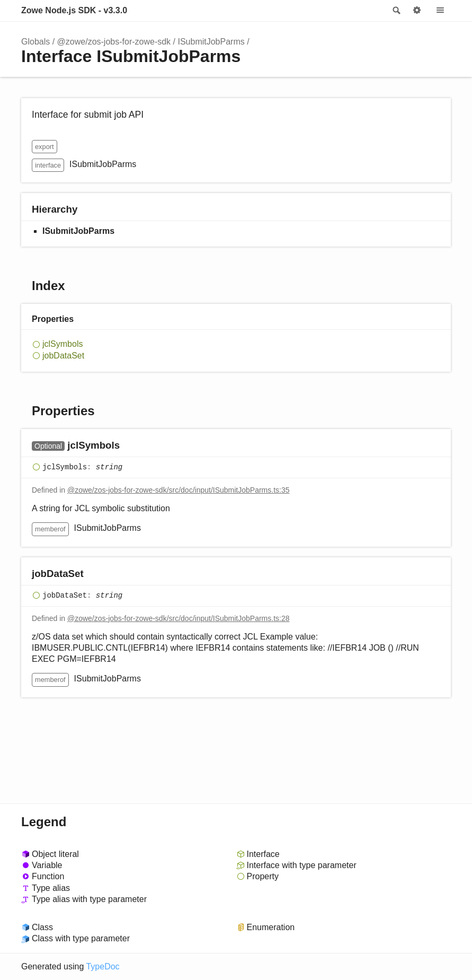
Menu (440, 11)
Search (396, 11)
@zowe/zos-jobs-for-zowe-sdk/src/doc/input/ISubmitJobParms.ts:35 (179, 490)
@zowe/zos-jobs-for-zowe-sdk (114, 42)
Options (417, 11)
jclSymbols (63, 344)
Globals (35, 42)
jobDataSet (63, 356)
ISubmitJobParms (211, 42)
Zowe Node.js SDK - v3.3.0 (74, 10)
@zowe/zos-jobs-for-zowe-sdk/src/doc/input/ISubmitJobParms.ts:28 (179, 618)
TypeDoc (103, 966)
